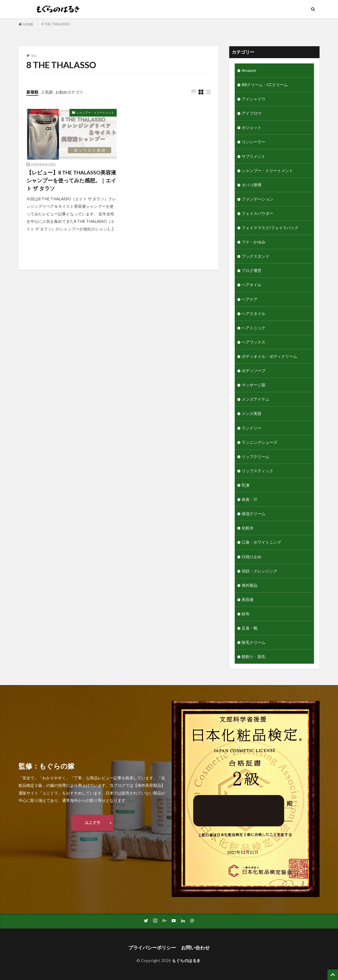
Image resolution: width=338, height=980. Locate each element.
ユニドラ (92, 822)
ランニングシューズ (259, 442)
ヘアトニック (253, 328)
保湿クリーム (253, 514)
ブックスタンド (255, 256)
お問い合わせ (195, 948)
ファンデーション (257, 199)
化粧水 (248, 528)
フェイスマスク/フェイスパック (270, 228)
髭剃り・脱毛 (253, 657)
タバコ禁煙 (252, 185)
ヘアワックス (253, 342)
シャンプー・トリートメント (95, 112)
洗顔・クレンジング (259, 571)
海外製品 (250, 585)
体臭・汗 (250, 499)
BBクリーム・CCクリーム (265, 85)
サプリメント (253, 156)
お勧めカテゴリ (69, 92)
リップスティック (257, 471)
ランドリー (252, 428)
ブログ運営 (252, 270)
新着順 (32, 92)
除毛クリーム (253, 642)
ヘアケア (250, 299)
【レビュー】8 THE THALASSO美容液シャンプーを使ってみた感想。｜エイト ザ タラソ (71, 180)
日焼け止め (252, 557)
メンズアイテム (255, 399)
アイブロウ (252, 113)
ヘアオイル (252, 285)
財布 (246, 614)
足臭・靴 (250, 628)
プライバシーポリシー (152, 948)
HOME (28, 24)
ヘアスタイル (253, 313)
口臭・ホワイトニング (261, 542)
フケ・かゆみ (253, 242)
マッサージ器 (253, 385)
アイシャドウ (253, 99)
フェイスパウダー (257, 213)
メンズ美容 (252, 413)
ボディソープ (253, 371)
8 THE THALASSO (56, 24)
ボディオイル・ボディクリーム (269, 356)
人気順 (47, 92)
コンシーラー (253, 142)
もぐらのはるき (186, 960)
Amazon (249, 70)
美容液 (248, 599)
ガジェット (252, 127)
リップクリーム (255, 456)
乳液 (246, 485)
